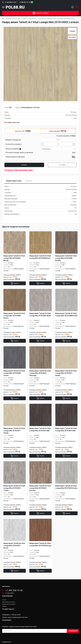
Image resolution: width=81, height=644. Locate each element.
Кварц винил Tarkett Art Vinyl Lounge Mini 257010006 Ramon (14, 316)
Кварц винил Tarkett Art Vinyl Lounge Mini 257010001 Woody (14, 258)
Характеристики (14, 181)
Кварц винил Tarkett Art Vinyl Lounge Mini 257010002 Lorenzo (57, 19)
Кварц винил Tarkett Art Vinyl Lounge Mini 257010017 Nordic (14, 546)
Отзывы (29, 181)
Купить (24, 165)
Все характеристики (12, 122)
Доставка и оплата (9, 602)
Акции (4, 606)
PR (10, 642)
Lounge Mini (33, 19)
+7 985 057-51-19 (25, 2)
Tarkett (25, 19)
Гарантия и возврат (9, 604)
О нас (4, 600)
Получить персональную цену (19, 170)
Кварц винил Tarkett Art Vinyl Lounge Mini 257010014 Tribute (14, 488)
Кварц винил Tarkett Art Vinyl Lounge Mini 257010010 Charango (40, 373)
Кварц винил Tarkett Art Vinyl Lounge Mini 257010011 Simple (66, 373)
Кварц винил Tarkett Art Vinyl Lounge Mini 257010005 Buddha (66, 258)
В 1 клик (62, 165)
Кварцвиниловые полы (13, 19)
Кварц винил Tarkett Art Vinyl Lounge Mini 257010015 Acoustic (40, 488)
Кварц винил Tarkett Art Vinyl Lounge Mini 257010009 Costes (14, 373)
